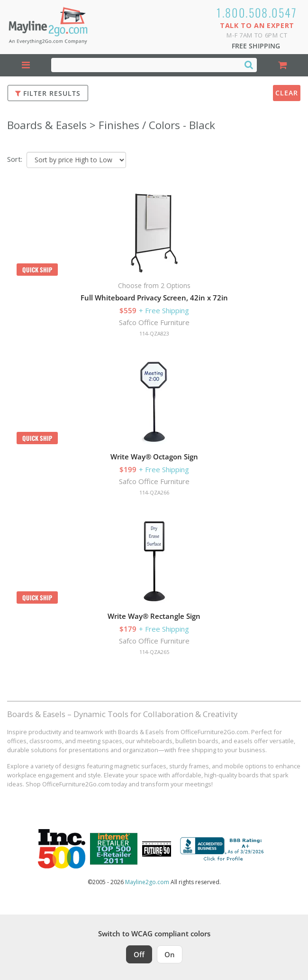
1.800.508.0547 (257, 12)
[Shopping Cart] (282, 65)
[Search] (249, 65)
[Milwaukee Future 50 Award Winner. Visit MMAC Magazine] (157, 849)
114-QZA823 (154, 333)
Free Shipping (256, 46)
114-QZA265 (154, 652)
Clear (287, 93)
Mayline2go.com (147, 882)
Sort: (15, 159)
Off (139, 954)
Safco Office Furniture (154, 322)
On (170, 954)
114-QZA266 (154, 492)
